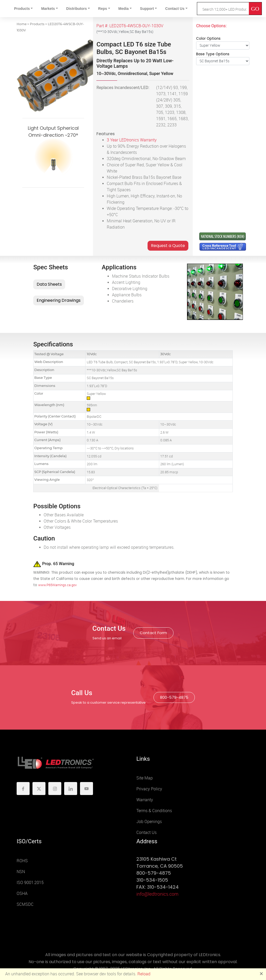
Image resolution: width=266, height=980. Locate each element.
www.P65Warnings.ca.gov (57, 585)
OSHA (22, 893)
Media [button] (124, 9)
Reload (144, 974)
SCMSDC (25, 904)
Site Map (145, 778)
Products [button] (22, 9)
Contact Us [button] (175, 9)
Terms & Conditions (154, 811)
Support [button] (147, 9)
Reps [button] (103, 9)
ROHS (22, 861)
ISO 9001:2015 (30, 883)
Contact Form (153, 633)
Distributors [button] (77, 9)
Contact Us (147, 832)
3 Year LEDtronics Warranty (132, 140)
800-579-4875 (174, 697)
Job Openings (149, 822)
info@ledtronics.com (157, 894)
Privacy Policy (149, 789)
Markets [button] (48, 9)
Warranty (145, 800)
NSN (21, 872)
